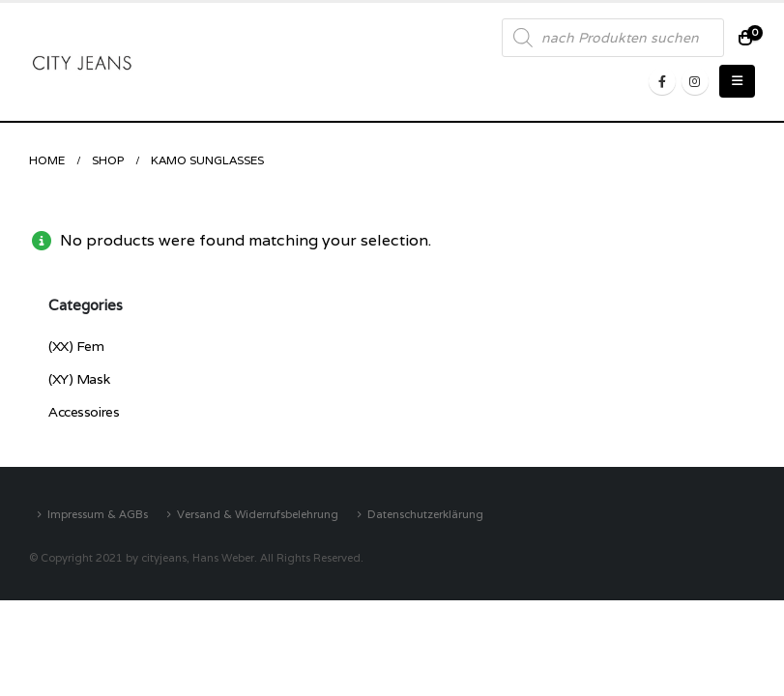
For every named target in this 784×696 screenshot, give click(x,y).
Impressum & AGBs (98, 514)
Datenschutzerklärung (425, 514)
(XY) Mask (79, 379)
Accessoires (84, 412)
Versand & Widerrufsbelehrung (258, 514)
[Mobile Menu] (737, 81)
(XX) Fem (76, 346)
